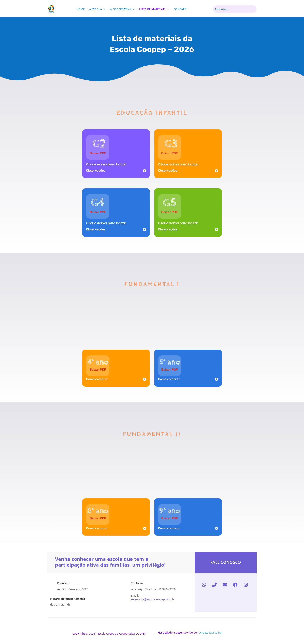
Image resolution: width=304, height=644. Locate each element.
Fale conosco (226, 562)
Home (81, 9)
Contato (180, 9)
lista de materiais (152, 9)
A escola (95, 9)
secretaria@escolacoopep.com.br (153, 599)
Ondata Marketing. (211, 632)
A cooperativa (120, 9)
